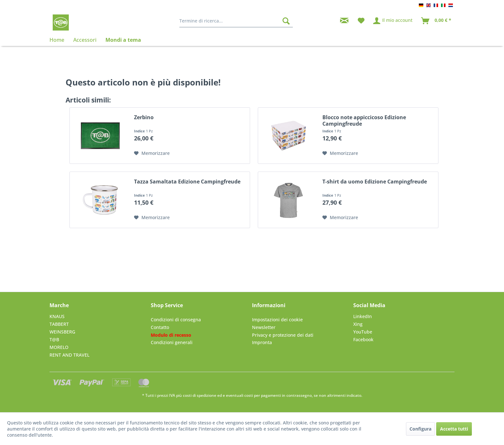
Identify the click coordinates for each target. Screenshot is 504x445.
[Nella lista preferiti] (152, 153)
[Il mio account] (393, 21)
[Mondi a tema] (123, 40)
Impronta (262, 342)
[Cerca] (286, 21)
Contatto (160, 327)
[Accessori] (85, 40)
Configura (420, 429)
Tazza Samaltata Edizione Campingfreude (187, 182)
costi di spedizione (200, 395)
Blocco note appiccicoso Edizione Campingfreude (364, 120)
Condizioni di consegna (176, 320)
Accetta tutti (454, 429)
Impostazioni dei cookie (277, 320)
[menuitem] (236, 21)
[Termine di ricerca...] (236, 21)
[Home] (59, 40)
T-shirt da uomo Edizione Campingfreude (375, 182)
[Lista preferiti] (361, 21)
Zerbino (144, 117)
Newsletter (264, 327)
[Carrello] (437, 21)
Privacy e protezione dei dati (283, 335)
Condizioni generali (172, 342)
